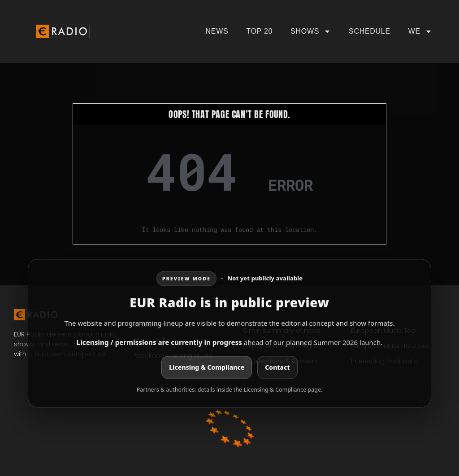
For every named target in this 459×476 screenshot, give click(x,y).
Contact (277, 368)
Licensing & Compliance (207, 368)
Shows (311, 31)
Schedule (370, 31)
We (420, 31)
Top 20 (259, 31)
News (217, 31)
